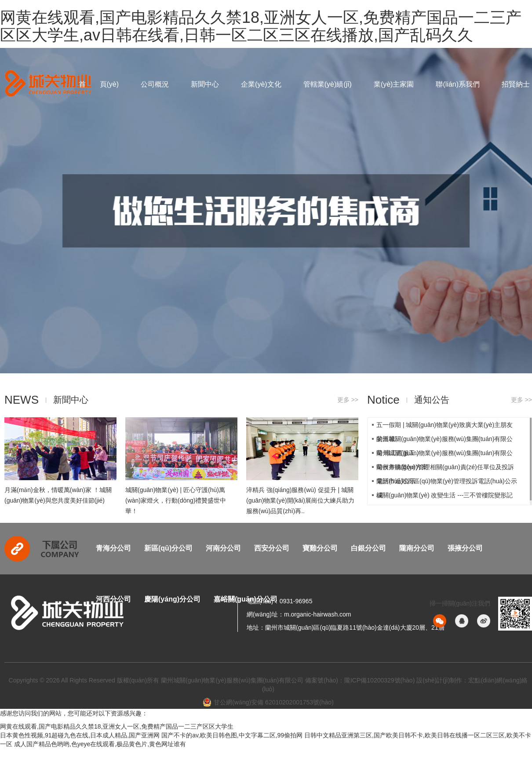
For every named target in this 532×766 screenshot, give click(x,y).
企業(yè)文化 (261, 84)
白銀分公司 (368, 548)
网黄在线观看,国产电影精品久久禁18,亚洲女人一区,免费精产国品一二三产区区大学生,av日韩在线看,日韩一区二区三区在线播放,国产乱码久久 (261, 26)
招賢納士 (516, 84)
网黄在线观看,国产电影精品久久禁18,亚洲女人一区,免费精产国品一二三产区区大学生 (117, 726)
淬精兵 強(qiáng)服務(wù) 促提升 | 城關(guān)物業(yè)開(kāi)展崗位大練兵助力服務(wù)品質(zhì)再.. (300, 500)
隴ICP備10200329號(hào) (379, 680)
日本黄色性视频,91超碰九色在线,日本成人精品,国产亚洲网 (80, 735)
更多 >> (348, 400)
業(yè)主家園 (394, 84)
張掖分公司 (465, 548)
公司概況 (155, 84)
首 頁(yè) (99, 84)
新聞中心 (205, 84)
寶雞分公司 (320, 548)
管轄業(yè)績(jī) (328, 84)
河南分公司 (223, 548)
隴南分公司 (417, 548)
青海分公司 (113, 548)
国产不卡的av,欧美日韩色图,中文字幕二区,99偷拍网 (232, 735)
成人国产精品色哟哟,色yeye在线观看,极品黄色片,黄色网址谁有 (100, 744)
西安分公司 (272, 548)
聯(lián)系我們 (458, 84)
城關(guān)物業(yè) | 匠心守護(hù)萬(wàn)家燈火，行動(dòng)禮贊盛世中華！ (176, 500)
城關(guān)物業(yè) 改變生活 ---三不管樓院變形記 (445, 495)
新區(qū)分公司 (168, 548)
